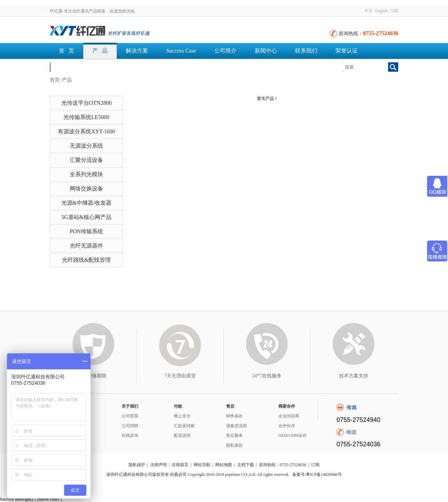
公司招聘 (130, 426)
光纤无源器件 (86, 246)
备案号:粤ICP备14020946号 (317, 474)
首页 (55, 80)
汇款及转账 (184, 426)
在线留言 (180, 465)
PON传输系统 (86, 231)
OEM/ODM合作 (293, 436)
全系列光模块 (86, 174)
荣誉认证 (347, 51)
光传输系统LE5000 (86, 117)
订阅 (394, 11)
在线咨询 (130, 436)
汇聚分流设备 (86, 160)
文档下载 (70, 67)
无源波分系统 (86, 146)
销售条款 (234, 416)
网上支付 (182, 416)
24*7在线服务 (267, 376)
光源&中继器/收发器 (87, 203)
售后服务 (234, 436)
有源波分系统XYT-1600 (87, 131)
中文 (369, 11)
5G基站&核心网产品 (86, 217)
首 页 (67, 51)
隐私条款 (234, 445)
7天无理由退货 (180, 376)
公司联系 (130, 416)
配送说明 (182, 436)
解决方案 (137, 51)
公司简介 (225, 51)
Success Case (181, 51)
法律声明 (159, 465)
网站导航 (202, 465)
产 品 (100, 51)
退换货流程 (237, 426)
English (381, 11)
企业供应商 (289, 416)
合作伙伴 (287, 426)
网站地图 (224, 465)
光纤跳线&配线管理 (86, 260)
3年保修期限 (93, 376)
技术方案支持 (354, 376)
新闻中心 (266, 51)
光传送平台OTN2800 (87, 103)
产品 (67, 80)
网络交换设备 (86, 189)
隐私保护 (137, 465)
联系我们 (306, 51)
